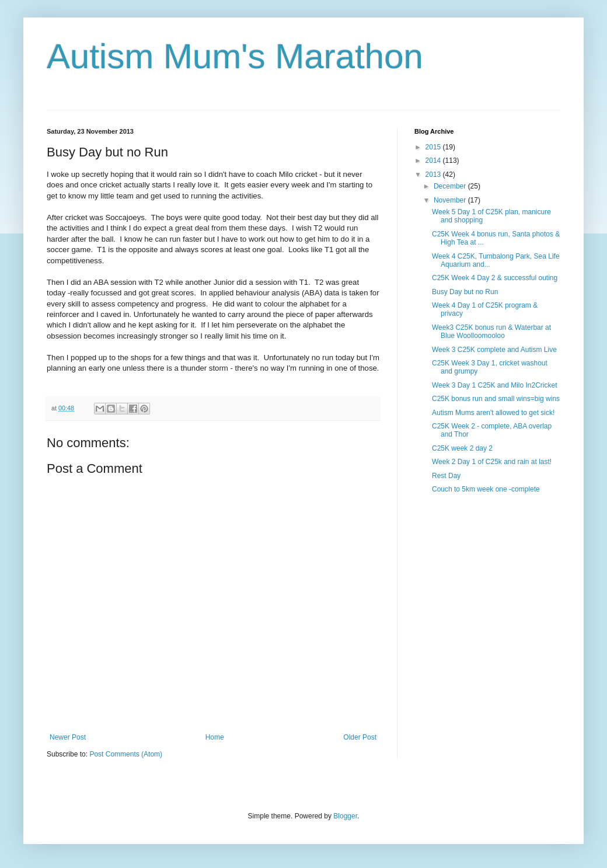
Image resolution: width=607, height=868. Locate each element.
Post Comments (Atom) (126, 754)
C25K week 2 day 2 (462, 448)
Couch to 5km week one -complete (486, 489)
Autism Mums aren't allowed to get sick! (493, 413)
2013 (434, 175)
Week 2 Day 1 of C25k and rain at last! (492, 462)
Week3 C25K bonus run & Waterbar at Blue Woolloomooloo (491, 332)
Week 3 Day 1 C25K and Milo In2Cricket (495, 385)
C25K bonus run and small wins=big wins (496, 399)
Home (215, 737)
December (451, 186)
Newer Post (68, 737)
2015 (434, 147)
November (451, 200)
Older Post (360, 737)
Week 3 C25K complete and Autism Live (494, 350)
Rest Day (446, 476)
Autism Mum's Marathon (235, 56)
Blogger (345, 816)
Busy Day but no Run (465, 292)
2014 (434, 161)
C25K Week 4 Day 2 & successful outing (495, 278)
